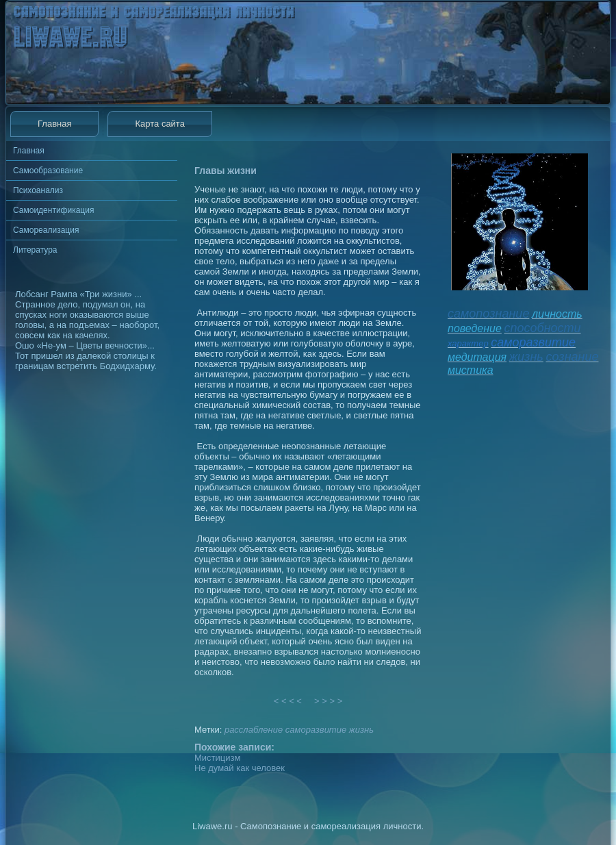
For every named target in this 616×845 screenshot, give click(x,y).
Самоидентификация (53, 210)
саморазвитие (316, 730)
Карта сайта (159, 124)
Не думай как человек (240, 768)
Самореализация (46, 230)
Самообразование (48, 171)
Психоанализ (38, 190)
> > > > (329, 701)
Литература (35, 250)
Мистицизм (217, 758)
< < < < (288, 701)
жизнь (361, 730)
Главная (54, 124)
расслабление (254, 730)
